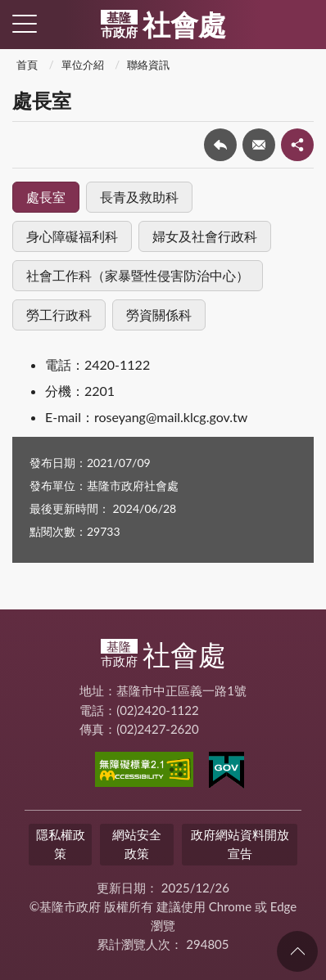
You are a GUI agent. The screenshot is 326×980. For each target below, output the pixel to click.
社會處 (163, 25)
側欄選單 (25, 24)
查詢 (301, 25)
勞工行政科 (59, 315)
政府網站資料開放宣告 (240, 844)
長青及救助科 (139, 197)
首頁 (27, 65)
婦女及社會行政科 (205, 236)
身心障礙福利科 (72, 236)
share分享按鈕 (297, 145)
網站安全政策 (137, 844)
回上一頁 (220, 145)
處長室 (46, 197)
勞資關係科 (159, 315)
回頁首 (297, 951)
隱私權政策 (61, 844)
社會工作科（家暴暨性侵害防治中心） (138, 275)
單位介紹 (83, 65)
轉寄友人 (259, 145)
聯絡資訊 (148, 65)
